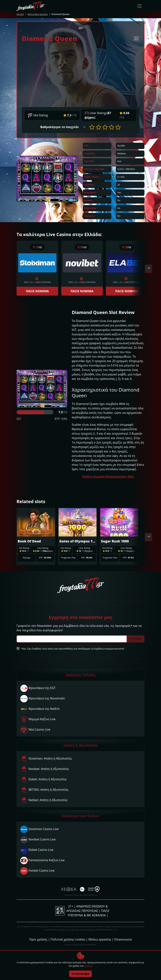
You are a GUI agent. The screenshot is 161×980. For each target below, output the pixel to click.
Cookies (88, 966)
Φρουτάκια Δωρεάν (38, 14)
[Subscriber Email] (72, 639)
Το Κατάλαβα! (80, 974)
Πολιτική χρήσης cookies (68, 939)
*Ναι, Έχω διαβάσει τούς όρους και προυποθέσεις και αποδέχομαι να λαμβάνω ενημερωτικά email (73, 649)
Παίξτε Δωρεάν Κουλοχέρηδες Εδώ (108, 477)
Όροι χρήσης (38, 939)
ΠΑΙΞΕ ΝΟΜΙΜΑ (37, 291)
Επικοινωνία (123, 939)
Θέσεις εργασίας (100, 939)
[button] (92, 127)
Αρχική (20, 14)
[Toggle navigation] (139, 6)
